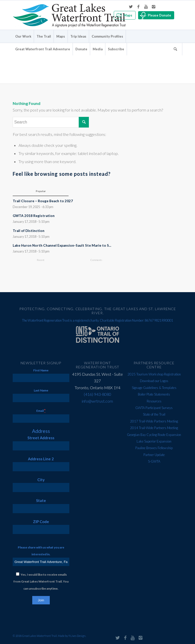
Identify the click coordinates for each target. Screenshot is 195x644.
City (41, 480)
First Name (41, 370)
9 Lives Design (77, 636)
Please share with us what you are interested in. (41, 551)
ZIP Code (41, 522)
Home (157, 63)
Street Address (41, 438)
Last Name (41, 390)
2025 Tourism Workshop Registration (154, 374)
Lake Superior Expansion (154, 441)
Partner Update (154, 455)
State (41, 500)
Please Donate (159, 15)
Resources (154, 401)
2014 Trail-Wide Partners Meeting (154, 428)
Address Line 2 (41, 459)
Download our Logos (154, 381)
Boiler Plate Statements (154, 394)
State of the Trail (154, 414)
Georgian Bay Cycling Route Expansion (154, 435)
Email (41, 410)
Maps (128, 15)
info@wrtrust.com (97, 401)
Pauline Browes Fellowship (154, 448)
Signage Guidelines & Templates (154, 388)
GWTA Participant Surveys (154, 408)
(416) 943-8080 (97, 394)
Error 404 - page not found (60, 62)
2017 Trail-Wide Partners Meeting (154, 421)
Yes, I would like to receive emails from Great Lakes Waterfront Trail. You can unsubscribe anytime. (41, 582)
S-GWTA (154, 461)
